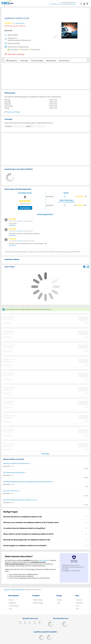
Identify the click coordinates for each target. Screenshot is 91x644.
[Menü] (88, 3)
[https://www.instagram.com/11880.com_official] (30, 623)
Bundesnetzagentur (44, 560)
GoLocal (20, 221)
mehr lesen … (13, 225)
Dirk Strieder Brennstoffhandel (14, 473)
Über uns (11, 600)
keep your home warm (11, 491)
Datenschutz (80, 603)
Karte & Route (64, 60)
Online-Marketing (38, 600)
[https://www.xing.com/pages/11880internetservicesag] (35, 623)
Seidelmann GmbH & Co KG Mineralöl (16, 463)
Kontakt (60, 600)
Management (13, 603)
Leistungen (24, 60)
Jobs (10, 609)
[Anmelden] (85, 4)
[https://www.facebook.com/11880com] (21, 623)
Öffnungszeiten (12, 60)
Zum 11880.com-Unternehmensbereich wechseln (63, 4)
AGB (77, 606)
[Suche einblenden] (82, 3)
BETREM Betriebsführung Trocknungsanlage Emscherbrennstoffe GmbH (27, 482)
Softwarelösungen (38, 603)
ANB (77, 609)
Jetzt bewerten (25, 208)
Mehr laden (45, 454)
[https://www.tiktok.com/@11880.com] (25, 623)
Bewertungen (51, 60)
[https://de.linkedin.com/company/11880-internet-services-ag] (40, 623)
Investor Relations (14, 606)
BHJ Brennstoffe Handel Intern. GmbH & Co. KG (19, 500)
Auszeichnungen (37, 60)
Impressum (79, 600)
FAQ (59, 603)
